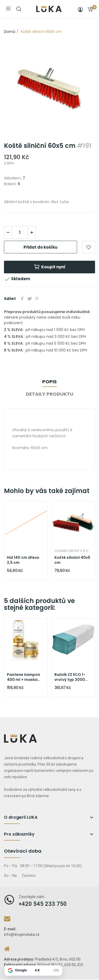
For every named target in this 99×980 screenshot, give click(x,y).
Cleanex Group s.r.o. (72, 551)
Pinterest (37, 299)
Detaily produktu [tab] (50, 394)
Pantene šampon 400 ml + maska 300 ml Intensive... (24, 677)
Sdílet (22, 299)
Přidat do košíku (41, 247)
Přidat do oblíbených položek (89, 247)
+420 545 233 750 (43, 904)
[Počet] (20, 232)
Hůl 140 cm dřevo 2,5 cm (23, 560)
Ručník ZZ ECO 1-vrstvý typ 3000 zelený (70, 677)
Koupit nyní (49, 267)
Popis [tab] (49, 382)
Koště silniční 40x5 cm (72, 560)
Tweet (30, 299)
